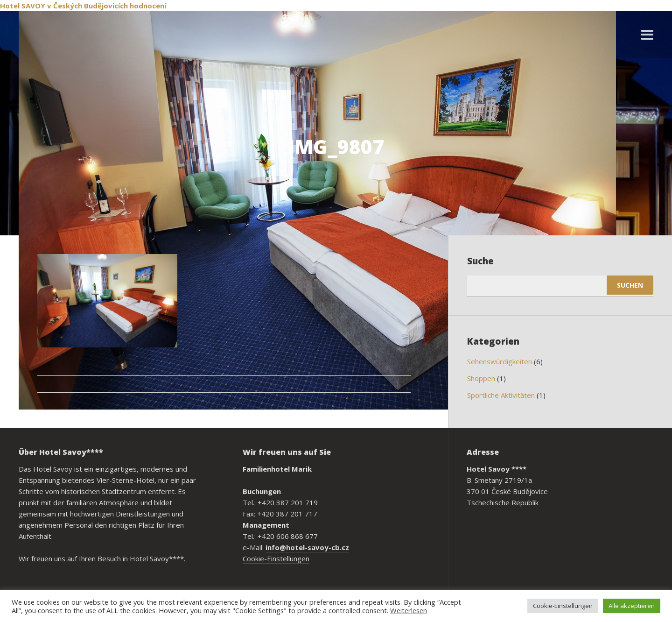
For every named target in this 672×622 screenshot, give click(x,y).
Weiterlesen (409, 610)
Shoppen (481, 378)
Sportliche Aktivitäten (501, 395)
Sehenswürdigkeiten (500, 361)
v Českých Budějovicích (87, 6)
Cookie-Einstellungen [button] (563, 606)
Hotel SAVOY (23, 6)
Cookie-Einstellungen (276, 558)
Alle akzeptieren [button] (632, 606)
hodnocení (148, 6)
